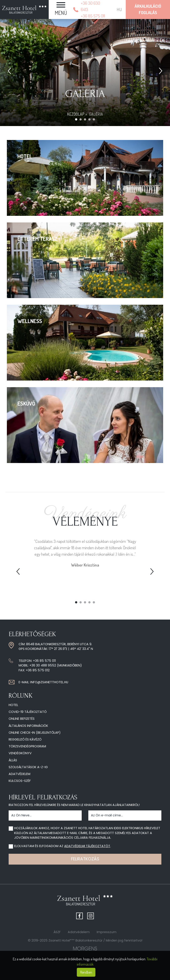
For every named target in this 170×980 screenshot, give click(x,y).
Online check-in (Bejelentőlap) (35, 733)
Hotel (13, 705)
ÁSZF (57, 932)
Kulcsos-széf (20, 781)
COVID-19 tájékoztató (28, 712)
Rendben (86, 972)
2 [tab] (81, 602)
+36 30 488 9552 (43, 665)
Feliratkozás (85, 859)
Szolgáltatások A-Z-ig (28, 767)
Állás (13, 760)
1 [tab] (76, 602)
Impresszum (107, 932)
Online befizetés (22, 719)
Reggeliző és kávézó (25, 739)
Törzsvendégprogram (27, 746)
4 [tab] (89, 602)
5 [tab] (94, 602)
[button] (61, 10)
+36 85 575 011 (44, 661)
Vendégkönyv (20, 753)
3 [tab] (85, 602)
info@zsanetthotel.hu (49, 682)
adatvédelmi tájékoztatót (87, 846)
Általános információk (28, 726)
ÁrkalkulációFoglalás (148, 9)
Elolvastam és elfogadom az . (63, 846)
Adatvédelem (19, 774)
